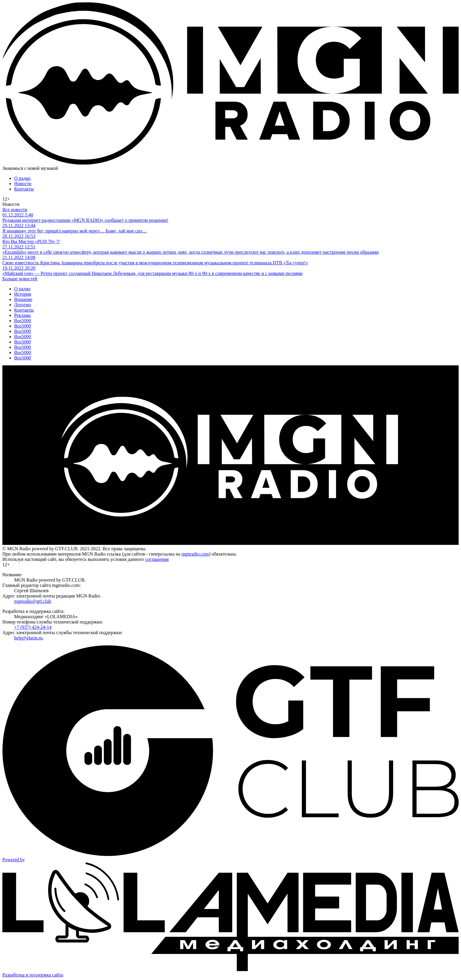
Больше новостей (20, 279)
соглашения (157, 559)
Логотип (23, 305)
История (23, 294)
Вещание (23, 299)
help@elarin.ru (28, 638)
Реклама (22, 315)
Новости (23, 184)
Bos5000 (23, 321)
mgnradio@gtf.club (33, 601)
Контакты (24, 189)
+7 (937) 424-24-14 (33, 627)
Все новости (15, 210)
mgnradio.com (195, 554)
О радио (22, 178)
